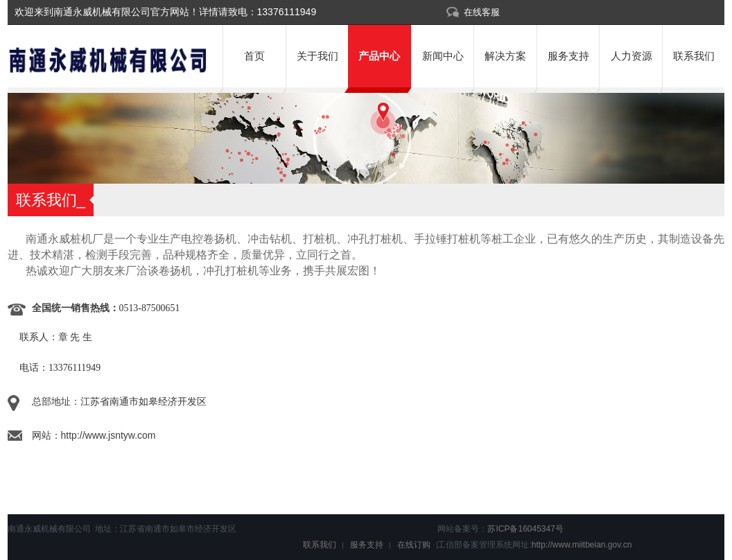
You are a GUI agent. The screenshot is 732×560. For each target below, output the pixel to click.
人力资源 (631, 56)
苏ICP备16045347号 (525, 529)
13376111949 (287, 12)
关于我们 (317, 56)
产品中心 (379, 56)
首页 (254, 56)
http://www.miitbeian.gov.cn (582, 545)
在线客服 (482, 12)
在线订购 (414, 545)
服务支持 (568, 56)
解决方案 (505, 56)
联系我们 (694, 56)
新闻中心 (443, 56)
